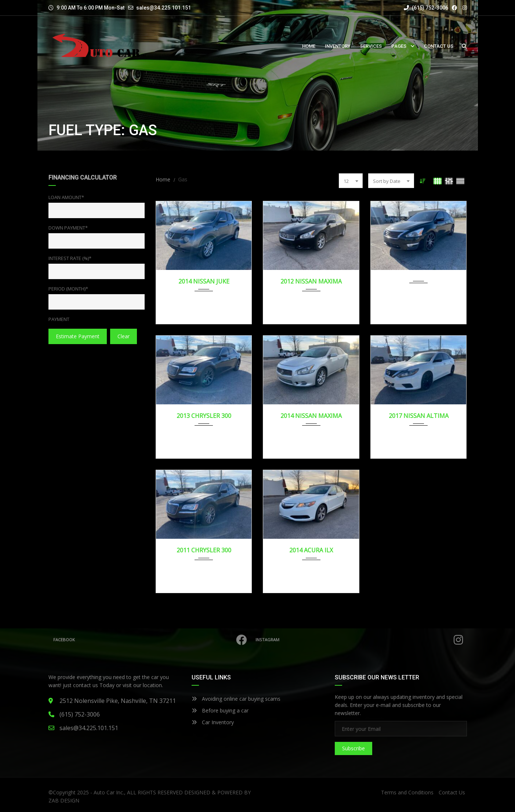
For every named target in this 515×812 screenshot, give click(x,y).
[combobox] (351, 181)
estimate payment (78, 336)
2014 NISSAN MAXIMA (311, 416)
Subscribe (353, 748)
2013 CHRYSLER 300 (204, 416)
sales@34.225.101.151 (164, 8)
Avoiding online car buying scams (236, 699)
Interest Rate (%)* (70, 258)
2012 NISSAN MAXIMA (311, 281)
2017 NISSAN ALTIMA (419, 416)
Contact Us (452, 792)
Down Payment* (68, 228)
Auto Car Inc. (109, 792)
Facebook (152, 640)
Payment (59, 319)
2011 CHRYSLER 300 (204, 550)
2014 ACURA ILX (311, 550)
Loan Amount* (66, 197)
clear (124, 336)
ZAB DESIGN (64, 800)
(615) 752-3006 (426, 8)
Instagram (361, 640)
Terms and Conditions (407, 792)
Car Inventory (213, 722)
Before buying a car (220, 710)
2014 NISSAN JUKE (204, 281)
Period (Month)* (68, 289)
